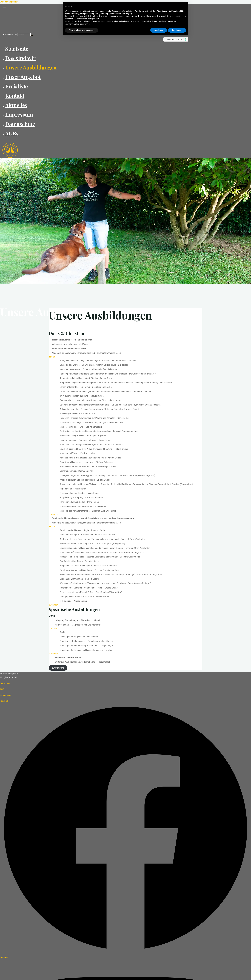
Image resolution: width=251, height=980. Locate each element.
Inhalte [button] (52, 357)
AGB (2, 689)
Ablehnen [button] (159, 30)
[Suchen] (32, 35)
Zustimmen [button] (177, 30)
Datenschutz (6, 695)
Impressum (5, 683)
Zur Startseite (58, 668)
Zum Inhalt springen (9, 2)
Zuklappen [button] (53, 515)
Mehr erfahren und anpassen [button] (82, 30)
